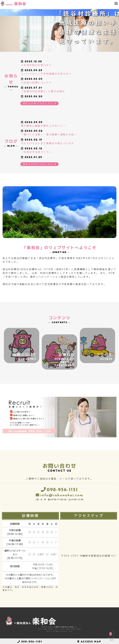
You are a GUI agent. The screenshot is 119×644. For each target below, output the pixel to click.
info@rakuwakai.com (62, 495)
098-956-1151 (62, 490)
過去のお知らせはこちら (39, 103)
